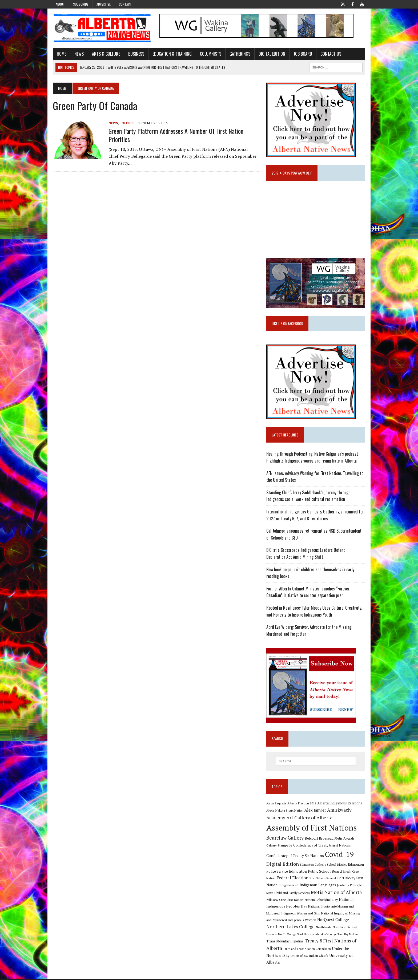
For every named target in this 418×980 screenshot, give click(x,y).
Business (135, 54)
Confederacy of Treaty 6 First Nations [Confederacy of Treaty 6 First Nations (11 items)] (322, 846)
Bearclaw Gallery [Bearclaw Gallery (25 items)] (285, 839)
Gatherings (239, 54)
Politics (126, 123)
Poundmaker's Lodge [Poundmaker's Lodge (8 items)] (323, 935)
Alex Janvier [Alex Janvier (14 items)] (315, 811)
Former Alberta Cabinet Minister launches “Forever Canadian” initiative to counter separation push (308, 593)
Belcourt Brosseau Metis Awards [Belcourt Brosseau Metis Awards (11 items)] (330, 839)
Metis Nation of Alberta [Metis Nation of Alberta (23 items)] (337, 893)
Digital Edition (271, 54)
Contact (125, 4)
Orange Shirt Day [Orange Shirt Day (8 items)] (298, 935)
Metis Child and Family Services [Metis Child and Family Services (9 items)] (288, 894)
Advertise (104, 4)
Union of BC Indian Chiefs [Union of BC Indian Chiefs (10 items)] (310, 957)
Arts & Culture (105, 54)
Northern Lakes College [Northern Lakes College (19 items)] (291, 928)
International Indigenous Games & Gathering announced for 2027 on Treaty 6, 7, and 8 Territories (315, 516)
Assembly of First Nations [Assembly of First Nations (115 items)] (312, 828)
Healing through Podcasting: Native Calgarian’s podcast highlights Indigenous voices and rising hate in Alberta (312, 458)
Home (60, 54)
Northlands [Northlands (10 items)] (324, 928)
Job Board (302, 54)
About (60, 4)
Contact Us (330, 54)
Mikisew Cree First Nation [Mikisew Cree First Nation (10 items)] (285, 900)
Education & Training (171, 54)
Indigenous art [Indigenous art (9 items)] (289, 886)
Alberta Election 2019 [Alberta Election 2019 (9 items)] (302, 804)
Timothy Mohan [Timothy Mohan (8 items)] (348, 935)
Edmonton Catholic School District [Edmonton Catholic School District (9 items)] (324, 866)
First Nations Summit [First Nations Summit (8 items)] (323, 879)
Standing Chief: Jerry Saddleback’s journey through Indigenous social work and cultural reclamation (309, 497)
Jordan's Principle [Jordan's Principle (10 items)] (350, 886)
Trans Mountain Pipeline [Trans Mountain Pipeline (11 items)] (285, 942)
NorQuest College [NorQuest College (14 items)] (333, 921)
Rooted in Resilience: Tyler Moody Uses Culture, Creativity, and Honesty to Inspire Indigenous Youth (314, 612)
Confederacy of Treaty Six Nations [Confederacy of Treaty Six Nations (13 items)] (295, 856)
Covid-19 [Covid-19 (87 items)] (340, 855)
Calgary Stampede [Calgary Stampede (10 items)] (280, 846)
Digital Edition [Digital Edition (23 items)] (283, 865)
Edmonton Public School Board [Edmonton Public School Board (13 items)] (316, 872)
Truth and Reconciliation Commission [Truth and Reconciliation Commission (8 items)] (307, 950)
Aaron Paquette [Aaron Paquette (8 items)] (277, 804)
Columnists (210, 54)
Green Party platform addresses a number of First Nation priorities (175, 135)
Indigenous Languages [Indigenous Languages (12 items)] (318, 886)
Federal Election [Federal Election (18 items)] (293, 879)
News (78, 54)
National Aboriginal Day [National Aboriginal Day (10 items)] (321, 900)
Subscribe (81, 4)
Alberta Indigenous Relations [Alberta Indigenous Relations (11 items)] (340, 804)
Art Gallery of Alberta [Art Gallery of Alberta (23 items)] (310, 819)
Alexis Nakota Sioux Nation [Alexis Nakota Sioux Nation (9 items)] (285, 811)
